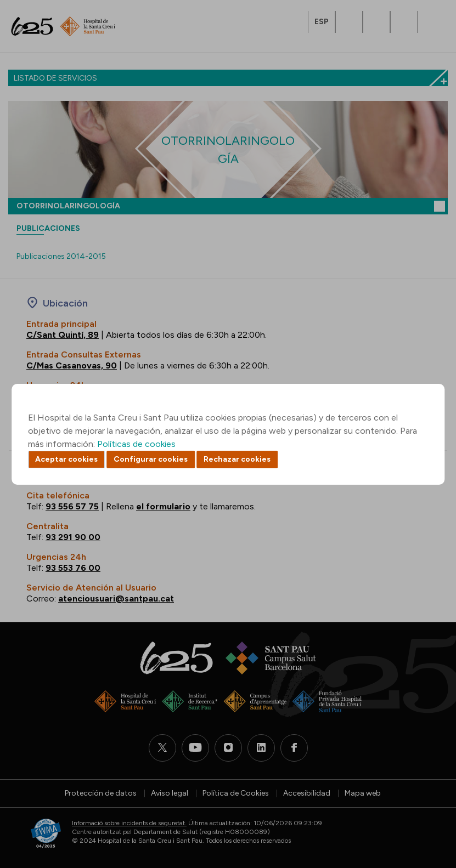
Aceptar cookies (66, 459)
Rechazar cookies (237, 459)
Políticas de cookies (136, 444)
